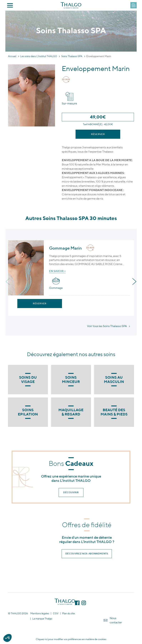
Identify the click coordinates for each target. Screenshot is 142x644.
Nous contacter (116, 620)
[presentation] (8, 282)
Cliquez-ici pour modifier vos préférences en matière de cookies (71, 639)
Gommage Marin (65, 248)
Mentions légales (40, 613)
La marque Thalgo (42, 619)
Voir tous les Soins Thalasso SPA (107, 326)
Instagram (84, 603)
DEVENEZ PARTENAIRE (134, 5)
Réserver (98, 134)
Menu (10, 5)
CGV (56, 613)
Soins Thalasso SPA (72, 56)
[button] (8, 638)
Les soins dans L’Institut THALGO (39, 56)
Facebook (77, 603)
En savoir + (57, 271)
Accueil (12, 56)
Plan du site (68, 613)
